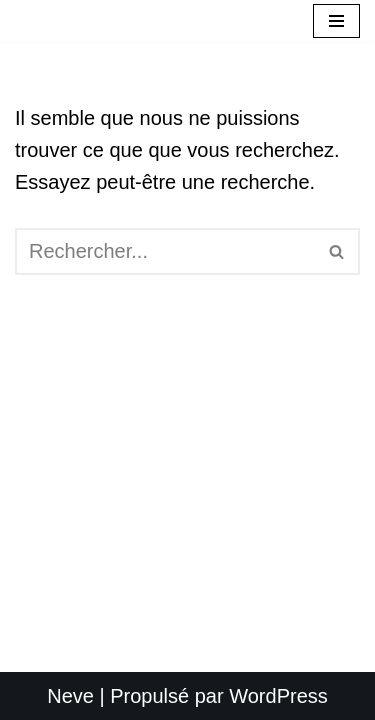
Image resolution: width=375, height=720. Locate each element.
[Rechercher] (165, 251)
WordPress (278, 696)
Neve (70, 696)
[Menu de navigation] (336, 21)
